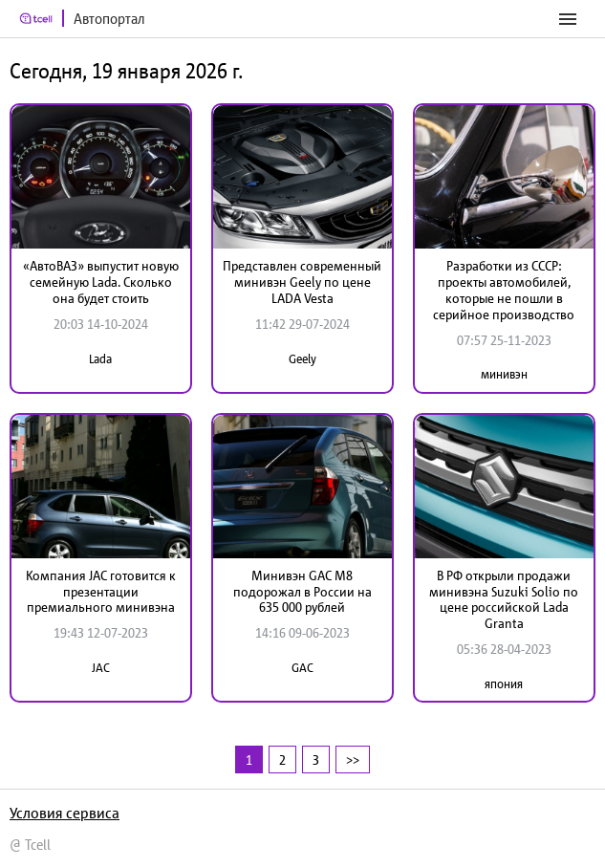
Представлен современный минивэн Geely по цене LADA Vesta (302, 282)
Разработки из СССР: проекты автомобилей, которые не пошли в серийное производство (504, 290)
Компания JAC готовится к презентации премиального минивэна (101, 592)
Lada (100, 359)
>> (353, 759)
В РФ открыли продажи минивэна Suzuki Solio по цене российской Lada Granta (504, 599)
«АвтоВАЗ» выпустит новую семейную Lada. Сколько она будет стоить (101, 282)
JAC (101, 668)
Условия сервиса (65, 813)
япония (504, 684)
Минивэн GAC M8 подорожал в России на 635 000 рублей (302, 592)
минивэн (504, 374)
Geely (302, 359)
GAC (302, 668)
